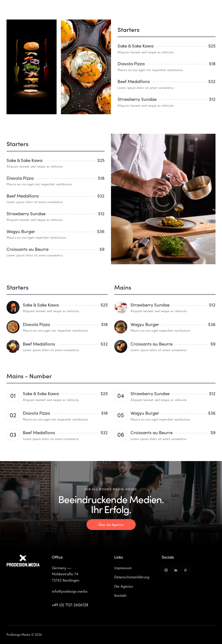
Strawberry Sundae (137, 99)
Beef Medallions (134, 81)
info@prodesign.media (70, 591)
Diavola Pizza (131, 64)
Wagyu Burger (21, 231)
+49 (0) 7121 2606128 (70, 605)
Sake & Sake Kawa (135, 46)
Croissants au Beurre (28, 249)
